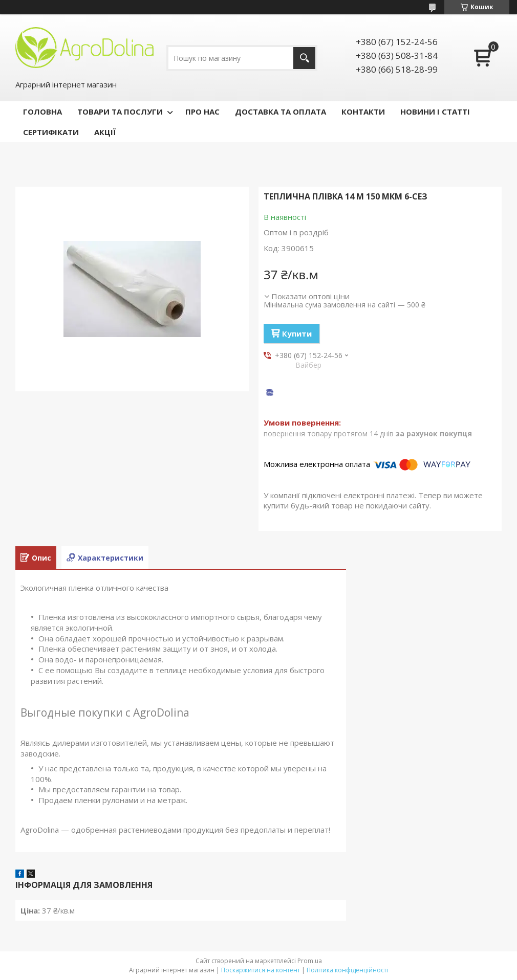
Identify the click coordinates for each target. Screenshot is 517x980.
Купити (297, 333)
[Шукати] (304, 58)
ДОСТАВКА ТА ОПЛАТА (281, 112)
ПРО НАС (202, 112)
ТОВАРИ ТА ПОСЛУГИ (120, 112)
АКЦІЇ (105, 132)
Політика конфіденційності (347, 970)
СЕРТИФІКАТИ (51, 132)
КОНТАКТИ (363, 112)
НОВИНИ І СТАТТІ (435, 112)
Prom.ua (310, 961)
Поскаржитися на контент (261, 970)
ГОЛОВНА (42, 112)
